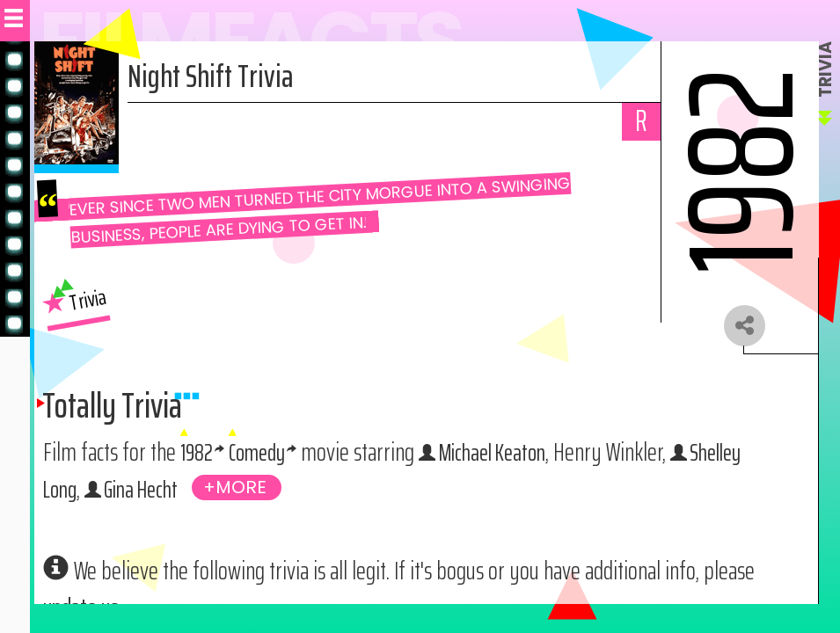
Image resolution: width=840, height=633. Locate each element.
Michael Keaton (504, 455)
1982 (197, 455)
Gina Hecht (149, 492)
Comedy (261, 455)
